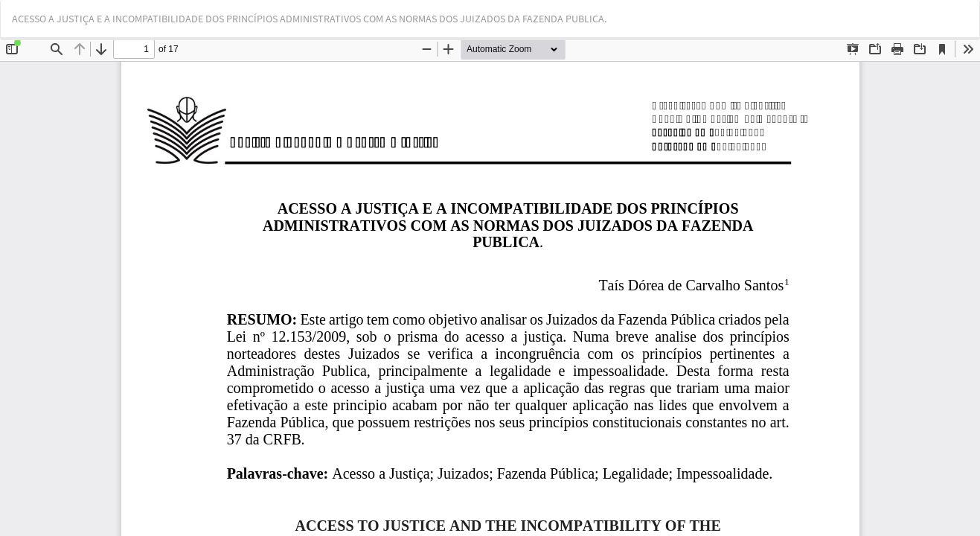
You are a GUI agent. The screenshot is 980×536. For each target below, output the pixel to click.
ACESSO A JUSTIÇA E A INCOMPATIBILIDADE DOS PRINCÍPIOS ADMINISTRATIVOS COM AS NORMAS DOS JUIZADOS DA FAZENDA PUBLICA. (309, 19)
